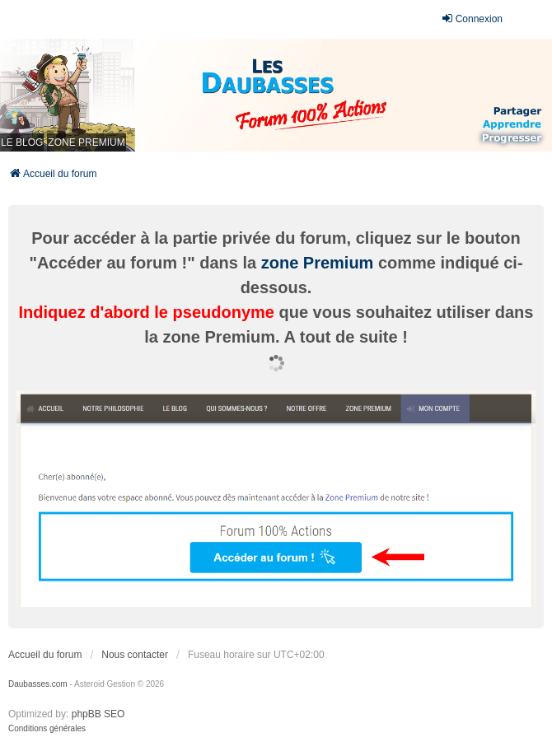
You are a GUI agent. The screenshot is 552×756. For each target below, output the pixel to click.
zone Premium (318, 263)
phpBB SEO (98, 714)
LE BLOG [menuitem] (22, 142)
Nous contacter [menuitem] (135, 655)
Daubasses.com (38, 684)
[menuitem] (47, 729)
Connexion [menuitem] (472, 19)
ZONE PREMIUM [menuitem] (86, 142)
